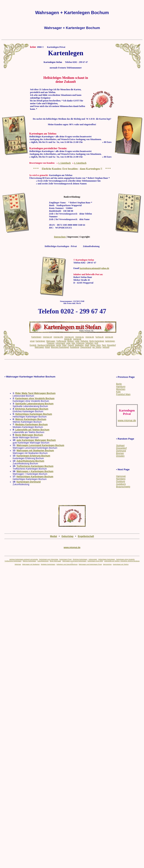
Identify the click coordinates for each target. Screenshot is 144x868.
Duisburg (121, 481)
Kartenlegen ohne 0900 (95, 561)
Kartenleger (40, 341)
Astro (99, 345)
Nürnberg (121, 479)
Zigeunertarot (86, 347)
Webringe (18, 564)
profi (96, 343)
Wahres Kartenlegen (29, 561)
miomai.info (58, 337)
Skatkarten (79, 345)
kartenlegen (110, 341)
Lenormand (60, 343)
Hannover (121, 476)
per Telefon (97, 347)
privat (32, 341)
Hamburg (121, 387)
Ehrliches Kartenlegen (80, 559)
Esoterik (33, 345)
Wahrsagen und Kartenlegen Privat (90, 564)
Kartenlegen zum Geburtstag (49, 559)
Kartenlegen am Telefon (121, 564)
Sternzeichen (107, 564)
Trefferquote (61, 341)
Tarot (104, 345)
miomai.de (90, 337)
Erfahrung (80, 343)
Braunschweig (123, 487)
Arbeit (48, 347)
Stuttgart (120, 446)
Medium (71, 341)
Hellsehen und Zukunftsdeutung (67, 564)
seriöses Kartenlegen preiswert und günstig (24, 559)
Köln (118, 392)
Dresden (120, 456)
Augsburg (121, 484)
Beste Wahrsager (55, 561)
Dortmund (121, 451)
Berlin (119, 384)
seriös (59, 345)
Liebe (77, 341)
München (121, 389)
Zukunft (71, 345)
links (73, 343)
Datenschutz (60, 237)
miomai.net (47, 337)
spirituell (106, 347)
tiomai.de (68, 339)
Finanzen (51, 343)
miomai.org (69, 337)
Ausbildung (75, 347)
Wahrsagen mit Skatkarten (31, 564)
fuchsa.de (100, 337)
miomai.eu (80, 337)
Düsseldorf (121, 448)
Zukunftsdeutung (43, 561)
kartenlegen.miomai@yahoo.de (94, 268)
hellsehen (90, 343)
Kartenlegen (36, 337)
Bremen (120, 453)
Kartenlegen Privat (66, 559)
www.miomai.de (72, 547)
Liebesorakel (93, 559)
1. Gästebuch (64, 163)
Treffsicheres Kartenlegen (13, 561)
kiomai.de (77, 339)
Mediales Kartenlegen (48, 564)
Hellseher (84, 341)
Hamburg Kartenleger (46, 345)
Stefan (93, 345)
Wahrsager (51, 341)
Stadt (87, 345)
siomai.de (109, 337)
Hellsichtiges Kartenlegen (107, 559)
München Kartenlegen (60, 347)
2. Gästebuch (80, 163)
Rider (64, 345)
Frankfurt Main (123, 394)
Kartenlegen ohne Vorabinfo (125, 559)
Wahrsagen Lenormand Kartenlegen (75, 561)
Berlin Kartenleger (97, 341)
